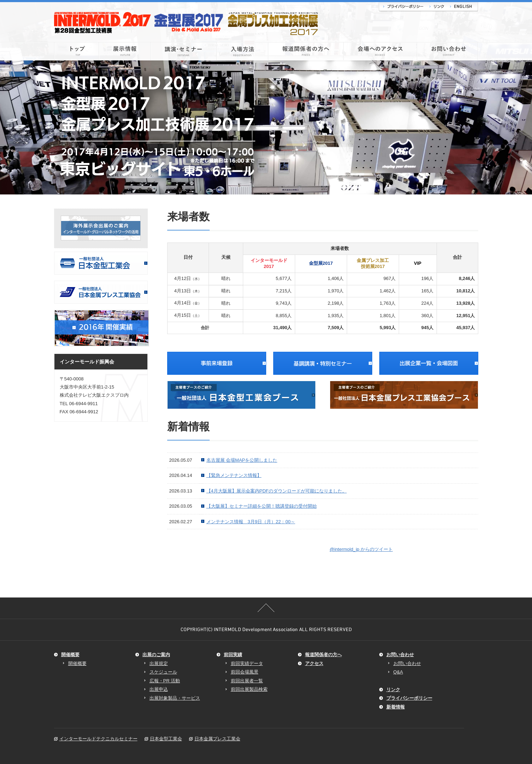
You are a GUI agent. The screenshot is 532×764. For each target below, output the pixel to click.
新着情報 (396, 707)
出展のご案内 (156, 655)
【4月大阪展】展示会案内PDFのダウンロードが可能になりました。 (277, 491)
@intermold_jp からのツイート (361, 549)
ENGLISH (463, 7)
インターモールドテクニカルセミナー (98, 739)
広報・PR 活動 (165, 681)
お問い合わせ (448, 51)
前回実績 (233, 655)
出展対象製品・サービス (175, 698)
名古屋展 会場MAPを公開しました (242, 460)
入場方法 (242, 51)
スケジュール (163, 672)
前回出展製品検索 (249, 689)
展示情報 (125, 51)
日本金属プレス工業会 (217, 739)
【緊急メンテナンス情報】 (234, 475)
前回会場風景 (245, 672)
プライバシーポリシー (402, 7)
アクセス (314, 663)
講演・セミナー (184, 51)
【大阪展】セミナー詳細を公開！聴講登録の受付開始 (262, 506)
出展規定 (159, 663)
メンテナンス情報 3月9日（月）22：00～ (251, 522)
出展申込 (159, 689)
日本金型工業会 (166, 739)
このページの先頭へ (266, 608)
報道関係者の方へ (306, 51)
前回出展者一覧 (247, 681)
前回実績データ (247, 663)
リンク (436, 7)
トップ (77, 51)
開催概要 (70, 655)
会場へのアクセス (380, 51)
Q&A (398, 672)
